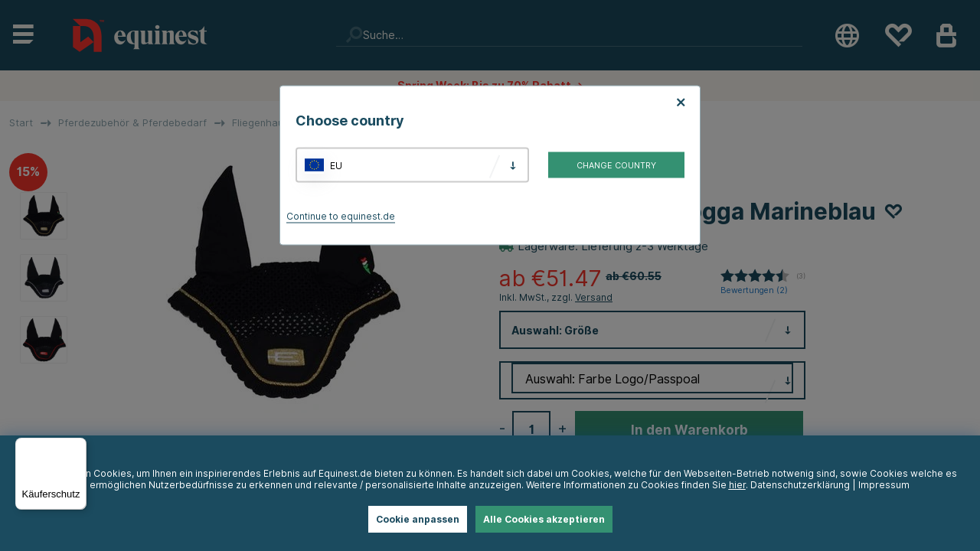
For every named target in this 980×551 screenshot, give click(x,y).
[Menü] (77, 447)
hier (737, 485)
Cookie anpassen (418, 519)
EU (336, 165)
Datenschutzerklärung (800, 485)
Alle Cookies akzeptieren (544, 519)
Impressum (884, 485)
